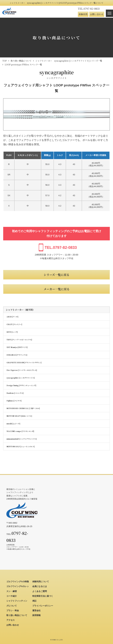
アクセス (11, 620)
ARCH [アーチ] (12, 317)
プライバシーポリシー (43, 606)
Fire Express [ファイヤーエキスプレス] (22, 370)
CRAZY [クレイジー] (14, 324)
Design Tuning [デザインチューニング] (21, 385)
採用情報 (36, 615)
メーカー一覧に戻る (57, 289)
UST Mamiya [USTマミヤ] (17, 347)
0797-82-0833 (89, 9)
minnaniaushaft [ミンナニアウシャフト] (22, 439)
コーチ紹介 (12, 596)
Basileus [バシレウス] (15, 393)
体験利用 (83, 14)
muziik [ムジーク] (13, 424)
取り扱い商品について (17, 615)
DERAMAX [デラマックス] (17, 355)
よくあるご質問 (40, 591)
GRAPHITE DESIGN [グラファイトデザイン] (24, 362)
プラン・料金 (13, 611)
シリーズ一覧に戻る (56, 275)
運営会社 (36, 611)
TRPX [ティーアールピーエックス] (19, 340)
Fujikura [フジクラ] (14, 401)
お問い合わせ (97, 14)
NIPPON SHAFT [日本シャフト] (19, 416)
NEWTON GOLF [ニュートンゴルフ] (21, 446)
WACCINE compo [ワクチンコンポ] (20, 431)
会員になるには (40, 586)
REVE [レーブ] (12, 332)
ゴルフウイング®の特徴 (18, 582)
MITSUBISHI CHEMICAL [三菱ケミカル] (23, 408)
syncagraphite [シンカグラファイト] (21, 378)
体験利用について (41, 582)
